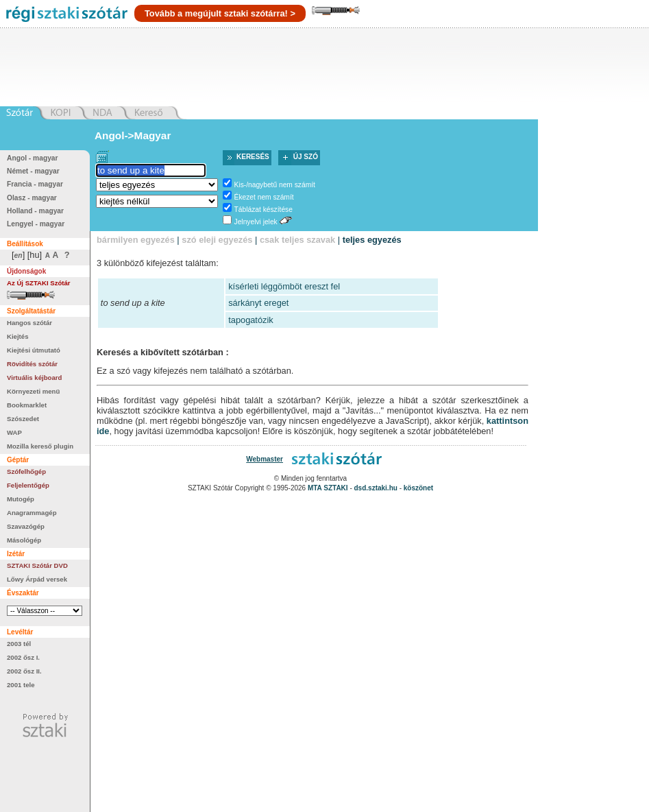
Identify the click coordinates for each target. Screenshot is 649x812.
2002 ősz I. (23, 657)
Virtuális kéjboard (34, 378)
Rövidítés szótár (32, 364)
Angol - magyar (33, 158)
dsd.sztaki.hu (376, 488)
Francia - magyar (35, 184)
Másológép (24, 540)
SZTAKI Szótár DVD (37, 565)
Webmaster (265, 459)
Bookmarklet (27, 405)
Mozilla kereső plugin (40, 446)
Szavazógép (26, 526)
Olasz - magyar (32, 198)
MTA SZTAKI (328, 488)
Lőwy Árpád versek (37, 579)
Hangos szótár (29, 323)
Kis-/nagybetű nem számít (275, 185)
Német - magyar (33, 171)
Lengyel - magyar (36, 224)
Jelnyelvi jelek (256, 222)
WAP (14, 432)
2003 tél (19, 644)
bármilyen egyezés (136, 240)
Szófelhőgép (26, 471)
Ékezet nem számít (264, 197)
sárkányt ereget (258, 303)
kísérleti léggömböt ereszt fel (284, 286)
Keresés (253, 157)
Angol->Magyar (133, 135)
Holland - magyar (35, 211)
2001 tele (21, 685)
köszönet (418, 488)
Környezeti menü (33, 391)
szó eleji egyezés (217, 240)
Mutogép (21, 499)
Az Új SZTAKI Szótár (39, 283)
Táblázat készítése (264, 210)
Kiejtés (17, 336)
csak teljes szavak (297, 240)
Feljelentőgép (28, 485)
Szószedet (23, 419)
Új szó (306, 157)
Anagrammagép (32, 513)
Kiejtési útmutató (34, 350)
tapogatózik (250, 320)
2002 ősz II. (24, 671)
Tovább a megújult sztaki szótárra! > (220, 13)
